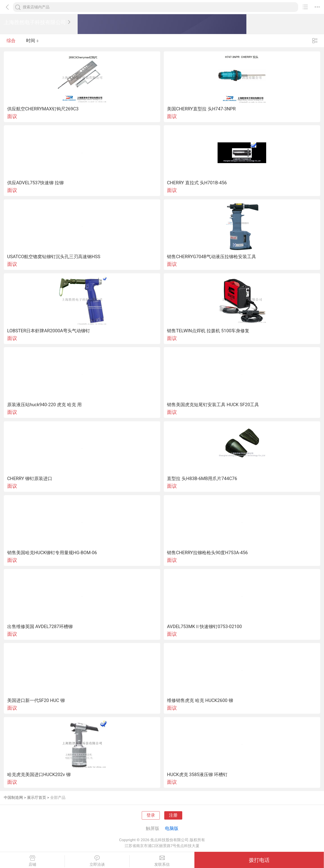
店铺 (32, 861)
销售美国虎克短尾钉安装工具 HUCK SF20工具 (213, 405)
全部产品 (58, 797)
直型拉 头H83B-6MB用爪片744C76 (202, 478)
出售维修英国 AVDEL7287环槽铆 (40, 627)
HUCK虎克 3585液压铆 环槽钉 (197, 775)
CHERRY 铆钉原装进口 (30, 478)
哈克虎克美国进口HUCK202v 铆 (39, 775)
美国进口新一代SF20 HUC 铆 (36, 700)
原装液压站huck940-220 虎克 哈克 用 (45, 405)
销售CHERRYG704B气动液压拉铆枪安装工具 (211, 257)
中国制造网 (13, 797)
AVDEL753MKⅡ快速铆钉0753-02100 (204, 627)
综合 (11, 41)
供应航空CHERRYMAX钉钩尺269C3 (43, 109)
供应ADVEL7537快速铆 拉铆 (36, 183)
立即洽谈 (97, 861)
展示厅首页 (37, 797)
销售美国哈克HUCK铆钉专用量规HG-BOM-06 (52, 553)
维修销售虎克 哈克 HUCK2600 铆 (200, 700)
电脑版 (172, 828)
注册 (173, 815)
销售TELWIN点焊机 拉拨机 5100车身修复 (208, 331)
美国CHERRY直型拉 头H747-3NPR (201, 109)
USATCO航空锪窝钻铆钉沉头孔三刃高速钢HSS (54, 257)
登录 (151, 815)
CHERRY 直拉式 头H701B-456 (197, 183)
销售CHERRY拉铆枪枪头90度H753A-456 (207, 553)
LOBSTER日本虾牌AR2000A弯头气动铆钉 (49, 331)
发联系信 (162, 861)
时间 (33, 41)
